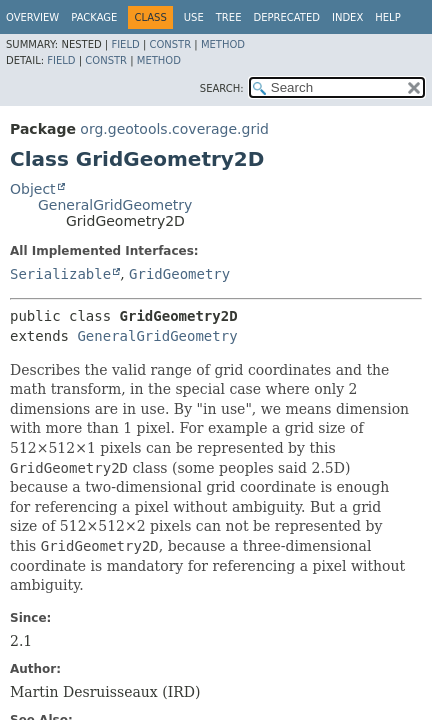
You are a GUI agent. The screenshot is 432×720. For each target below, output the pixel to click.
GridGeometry (179, 274)
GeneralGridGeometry (115, 205)
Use (194, 17)
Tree (229, 17)
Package (94, 17)
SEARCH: (222, 88)
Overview (32, 17)
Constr (170, 44)
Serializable (60, 274)
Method (223, 44)
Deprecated (286, 17)
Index (347, 17)
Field (125, 44)
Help (387, 17)
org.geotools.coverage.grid (174, 129)
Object (33, 189)
